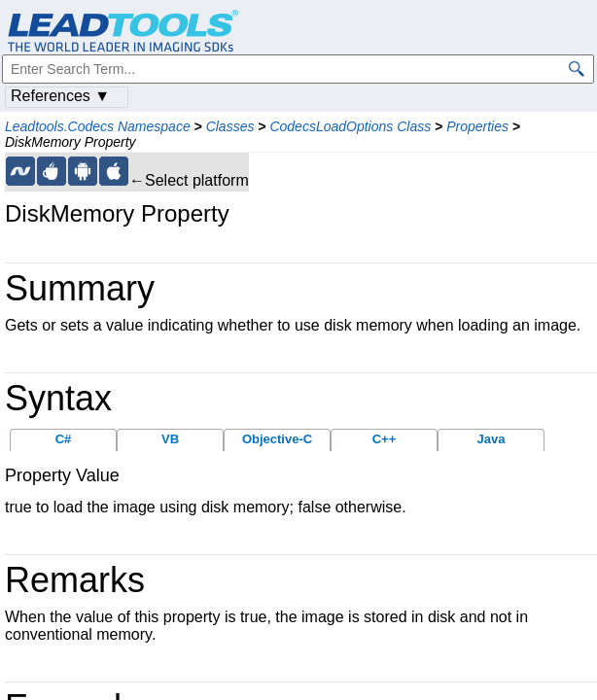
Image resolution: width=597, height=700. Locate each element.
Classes (230, 126)
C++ (385, 439)
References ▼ (60, 96)
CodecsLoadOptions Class (350, 126)
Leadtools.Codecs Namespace (98, 126)
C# (64, 439)
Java (492, 439)
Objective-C (277, 439)
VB (170, 439)
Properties (477, 126)
